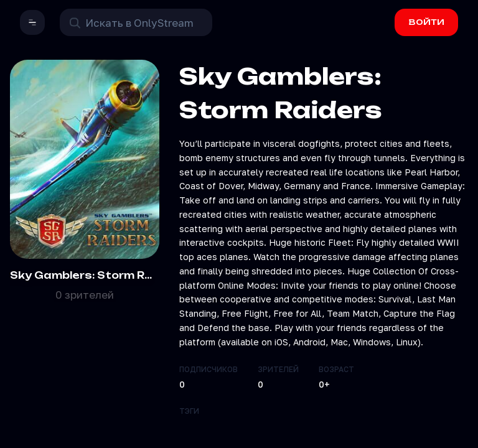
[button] (32, 22)
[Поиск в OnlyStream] (136, 22)
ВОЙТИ (427, 22)
